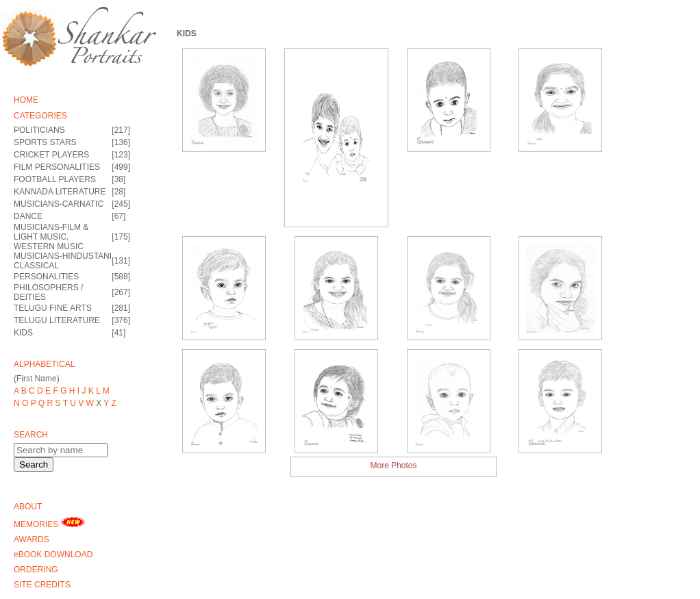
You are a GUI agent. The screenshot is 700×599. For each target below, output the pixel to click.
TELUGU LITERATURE (57, 320)
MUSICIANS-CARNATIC (59, 204)
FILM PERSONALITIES (57, 167)
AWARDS (32, 539)
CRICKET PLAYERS (51, 155)
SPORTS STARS (45, 142)
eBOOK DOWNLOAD (53, 555)
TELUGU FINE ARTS (53, 308)
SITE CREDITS (42, 585)
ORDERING (36, 570)
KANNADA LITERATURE (60, 192)
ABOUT (28, 507)
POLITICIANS (39, 130)
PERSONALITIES (46, 277)
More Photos (393, 466)
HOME (26, 100)
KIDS (23, 333)
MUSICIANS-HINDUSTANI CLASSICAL (63, 261)
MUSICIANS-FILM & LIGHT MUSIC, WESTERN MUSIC (51, 237)
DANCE (28, 216)
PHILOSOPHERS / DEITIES (48, 292)
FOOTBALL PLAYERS (55, 179)
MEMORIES (49, 523)
